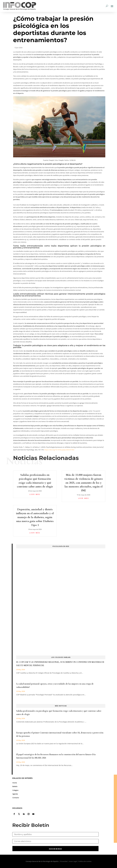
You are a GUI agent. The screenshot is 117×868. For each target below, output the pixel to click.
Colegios (15, 790)
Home (15, 783)
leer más (35, 494)
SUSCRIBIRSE (55, 849)
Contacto (16, 798)
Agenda (15, 794)
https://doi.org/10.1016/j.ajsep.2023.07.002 (59, 450)
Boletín (15, 786)
